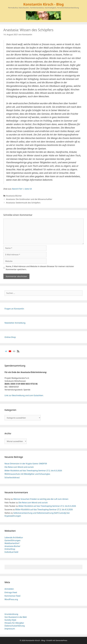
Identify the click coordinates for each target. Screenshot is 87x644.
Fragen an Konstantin (14, 309)
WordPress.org (11, 599)
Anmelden (9, 589)
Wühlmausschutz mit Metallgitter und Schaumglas (27, 474)
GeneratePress (61, 640)
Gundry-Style (10, 620)
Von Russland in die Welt (16, 617)
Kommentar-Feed (12, 596)
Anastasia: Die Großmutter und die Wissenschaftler (29, 199)
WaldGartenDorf (12, 543)
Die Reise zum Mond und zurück (19, 467)
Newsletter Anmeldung (15, 323)
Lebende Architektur (14, 537)
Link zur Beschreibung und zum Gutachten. (24, 395)
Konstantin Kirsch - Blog (43, 4)
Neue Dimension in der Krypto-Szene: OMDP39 (26, 464)
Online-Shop (10, 337)
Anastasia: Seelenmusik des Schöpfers (23, 203)
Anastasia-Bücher (14, 196)
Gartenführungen (13, 540)
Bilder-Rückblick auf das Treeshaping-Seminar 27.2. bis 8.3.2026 (33, 470)
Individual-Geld (11, 552)
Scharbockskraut (12, 477)
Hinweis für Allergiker (14, 623)
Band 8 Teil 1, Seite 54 (22, 189)
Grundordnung (11, 614)
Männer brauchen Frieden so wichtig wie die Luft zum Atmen (41, 499)
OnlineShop (10, 549)
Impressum (10, 629)
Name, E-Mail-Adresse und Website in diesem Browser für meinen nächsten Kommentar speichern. (40, 268)
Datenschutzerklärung (15, 626)
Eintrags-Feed (11, 592)
